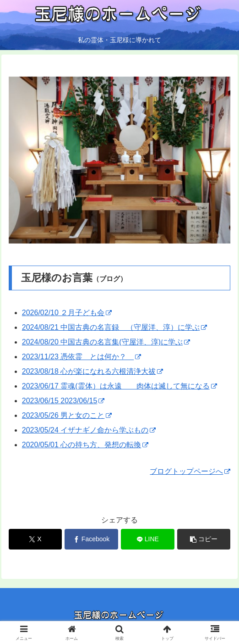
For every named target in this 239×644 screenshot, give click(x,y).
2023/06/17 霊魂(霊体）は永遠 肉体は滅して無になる (119, 386)
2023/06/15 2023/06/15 (63, 401)
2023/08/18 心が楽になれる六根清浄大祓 (93, 371)
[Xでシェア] (35, 539)
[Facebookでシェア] (91, 539)
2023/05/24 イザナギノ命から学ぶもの (89, 430)
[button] (204, 539)
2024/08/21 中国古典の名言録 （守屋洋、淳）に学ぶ (115, 327)
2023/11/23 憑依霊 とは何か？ (82, 357)
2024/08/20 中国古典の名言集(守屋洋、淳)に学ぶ (106, 342)
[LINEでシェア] (147, 539)
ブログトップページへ (190, 471)
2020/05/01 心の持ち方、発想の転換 (85, 445)
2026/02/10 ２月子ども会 (67, 313)
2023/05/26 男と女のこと (67, 415)
